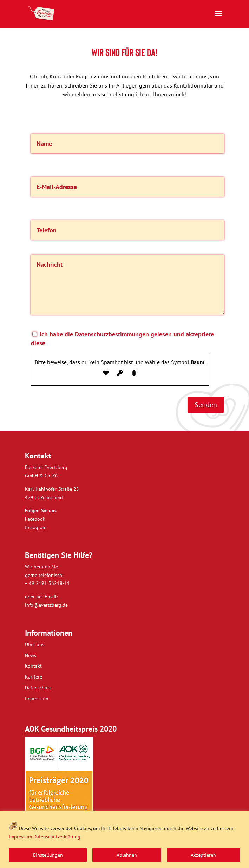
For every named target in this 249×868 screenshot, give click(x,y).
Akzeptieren (203, 855)
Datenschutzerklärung (57, 837)
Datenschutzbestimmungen (112, 334)
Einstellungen (48, 855)
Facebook (35, 519)
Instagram (36, 527)
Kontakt (33, 666)
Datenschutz (38, 688)
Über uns (35, 644)
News (31, 655)
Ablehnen (127, 855)
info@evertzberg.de (46, 605)
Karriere (34, 677)
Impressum (20, 837)
